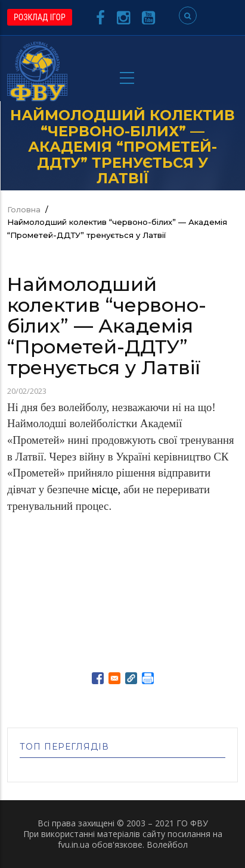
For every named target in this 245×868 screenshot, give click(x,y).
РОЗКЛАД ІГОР (40, 17)
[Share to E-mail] (114, 678)
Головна (24, 209)
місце (105, 489)
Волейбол (167, 845)
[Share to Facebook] (98, 678)
